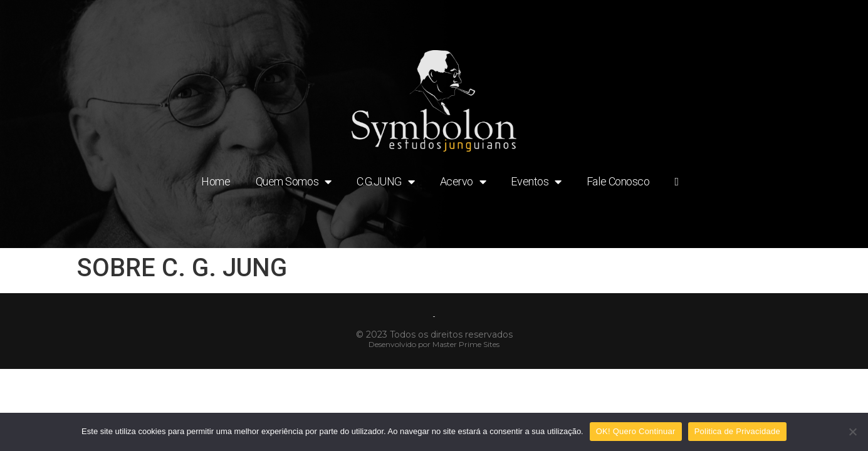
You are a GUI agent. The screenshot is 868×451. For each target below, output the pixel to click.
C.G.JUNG (386, 182)
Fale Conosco (618, 181)
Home (216, 181)
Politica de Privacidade (737, 431)
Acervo (463, 182)
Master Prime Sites (466, 344)
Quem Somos (294, 182)
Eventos (536, 182)
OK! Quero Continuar (636, 431)
